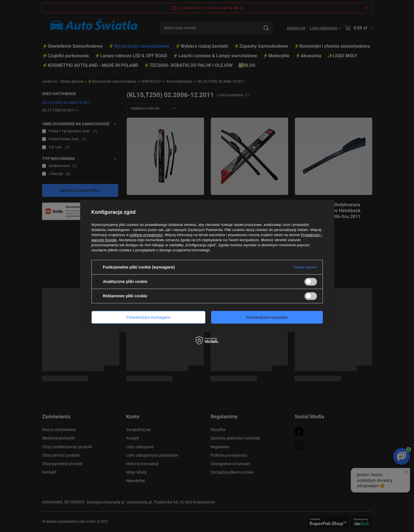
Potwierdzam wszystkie (267, 317)
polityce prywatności (146, 235)
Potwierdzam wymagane (148, 317)
